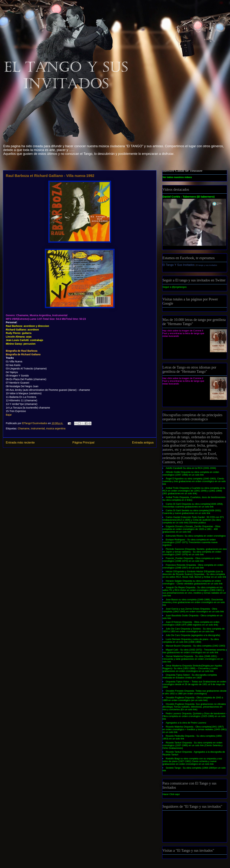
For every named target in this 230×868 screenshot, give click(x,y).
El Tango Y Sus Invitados (178, 265)
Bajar (9, 415)
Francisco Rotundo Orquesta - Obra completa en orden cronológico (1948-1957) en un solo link (193, 566)
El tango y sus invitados (207, 265)
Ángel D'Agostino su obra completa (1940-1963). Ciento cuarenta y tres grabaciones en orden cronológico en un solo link (194, 481)
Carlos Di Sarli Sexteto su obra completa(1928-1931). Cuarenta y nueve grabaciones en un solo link (192, 512)
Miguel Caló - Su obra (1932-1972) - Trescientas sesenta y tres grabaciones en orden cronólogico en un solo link (195, 651)
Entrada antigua (143, 443)
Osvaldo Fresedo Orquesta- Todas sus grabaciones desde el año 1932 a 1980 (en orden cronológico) (195, 692)
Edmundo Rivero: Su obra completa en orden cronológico (196, 536)
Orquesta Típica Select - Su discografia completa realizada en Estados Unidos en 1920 (190, 676)
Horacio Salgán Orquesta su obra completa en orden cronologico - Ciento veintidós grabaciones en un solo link (193, 582)
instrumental (38, 428)
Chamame (24, 428)
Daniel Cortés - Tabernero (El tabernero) (189, 197)
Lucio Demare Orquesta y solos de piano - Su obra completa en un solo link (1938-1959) (191, 641)
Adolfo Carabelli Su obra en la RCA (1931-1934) (191, 468)
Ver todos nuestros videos (177, 177)
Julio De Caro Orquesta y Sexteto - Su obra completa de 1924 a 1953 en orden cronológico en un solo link (194, 630)
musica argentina (56, 428)
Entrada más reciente (20, 443)
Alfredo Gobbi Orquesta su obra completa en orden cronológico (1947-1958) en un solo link (191, 473)
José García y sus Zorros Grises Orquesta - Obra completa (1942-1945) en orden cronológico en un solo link (193, 610)
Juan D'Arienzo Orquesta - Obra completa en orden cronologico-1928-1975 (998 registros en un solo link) (191, 623)
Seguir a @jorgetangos (174, 287)
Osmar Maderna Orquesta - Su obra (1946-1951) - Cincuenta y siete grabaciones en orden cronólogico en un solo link (193, 659)
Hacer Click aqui (171, 794)
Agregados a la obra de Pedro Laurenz (186, 723)
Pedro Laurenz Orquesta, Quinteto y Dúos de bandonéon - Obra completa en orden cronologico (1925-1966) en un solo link (195, 716)
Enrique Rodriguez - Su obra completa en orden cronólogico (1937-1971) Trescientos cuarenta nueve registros (190, 542)
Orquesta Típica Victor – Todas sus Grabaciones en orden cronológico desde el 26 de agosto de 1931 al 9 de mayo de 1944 (194, 684)
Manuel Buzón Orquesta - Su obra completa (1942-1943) (195, 646)
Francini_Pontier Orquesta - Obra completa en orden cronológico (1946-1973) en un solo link (192, 560)
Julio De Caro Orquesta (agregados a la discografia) (193, 635)
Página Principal (83, 443)
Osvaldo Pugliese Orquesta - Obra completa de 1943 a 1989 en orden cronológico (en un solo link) (193, 699)
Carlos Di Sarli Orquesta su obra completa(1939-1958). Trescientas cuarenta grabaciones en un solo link (193, 505)
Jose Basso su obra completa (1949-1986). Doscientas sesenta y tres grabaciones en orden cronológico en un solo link (194, 602)
